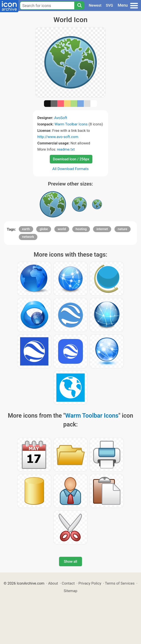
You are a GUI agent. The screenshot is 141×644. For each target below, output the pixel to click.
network (28, 237)
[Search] (79, 6)
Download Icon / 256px (71, 159)
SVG (110, 5)
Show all (70, 562)
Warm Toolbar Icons (71, 124)
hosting (81, 229)
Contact (68, 583)
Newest (95, 5)
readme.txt (66, 149)
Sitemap (70, 591)
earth (26, 229)
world (62, 229)
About (53, 583)
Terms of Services (120, 583)
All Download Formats (71, 169)
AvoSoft (61, 118)
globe (44, 229)
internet (102, 229)
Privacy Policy (90, 583)
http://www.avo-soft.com (58, 137)
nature (123, 229)
